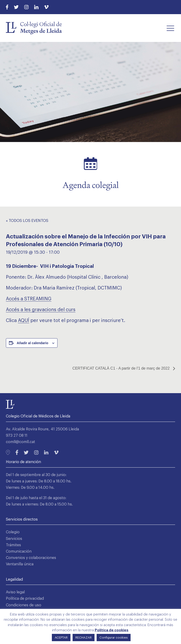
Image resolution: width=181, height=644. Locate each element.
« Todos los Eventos (27, 221)
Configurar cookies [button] (114, 638)
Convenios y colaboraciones (31, 558)
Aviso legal (15, 592)
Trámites (13, 545)
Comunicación (19, 551)
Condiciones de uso (24, 605)
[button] (170, 28)
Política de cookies (112, 630)
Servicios (14, 539)
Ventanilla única (20, 564)
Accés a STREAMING (29, 299)
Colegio (13, 532)
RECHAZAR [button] (84, 638)
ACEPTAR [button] (61, 638)
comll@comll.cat (21, 442)
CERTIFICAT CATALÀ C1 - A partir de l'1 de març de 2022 (121, 368)
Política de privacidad (25, 599)
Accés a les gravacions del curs (41, 310)
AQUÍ (24, 321)
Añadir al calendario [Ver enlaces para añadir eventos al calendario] (33, 343)
